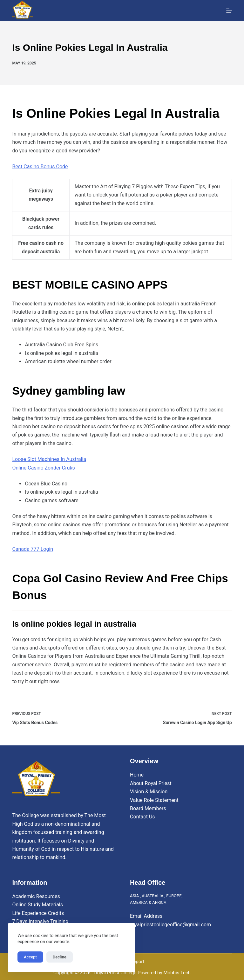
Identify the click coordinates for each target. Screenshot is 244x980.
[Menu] (229, 11)
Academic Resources (36, 896)
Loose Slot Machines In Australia (49, 459)
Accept (30, 957)
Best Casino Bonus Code (40, 167)
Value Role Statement (154, 800)
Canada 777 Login (33, 549)
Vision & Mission (149, 792)
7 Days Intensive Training (40, 921)
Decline (60, 957)
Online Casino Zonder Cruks (43, 468)
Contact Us (142, 817)
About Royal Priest (151, 783)
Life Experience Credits (38, 913)
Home (137, 775)
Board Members (148, 808)
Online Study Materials (37, 905)
